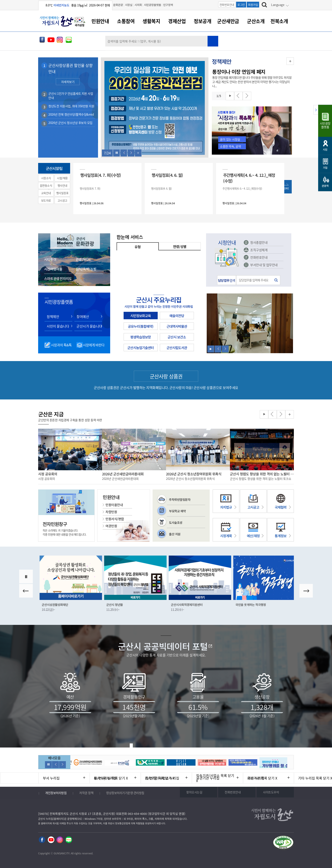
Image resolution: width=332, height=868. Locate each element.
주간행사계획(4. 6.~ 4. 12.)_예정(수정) (249, 178)
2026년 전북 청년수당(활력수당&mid (71, 114)
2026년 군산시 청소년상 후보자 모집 (70, 123)
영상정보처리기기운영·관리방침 (125, 793)
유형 (138, 247)
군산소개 (256, 21)
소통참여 (126, 21)
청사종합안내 (259, 242)
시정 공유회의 (48, 474)
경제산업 (177, 21)
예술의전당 (177, 316)
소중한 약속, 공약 (230, 146)
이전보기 (124, 153)
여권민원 (111, 526)
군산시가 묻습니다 (89, 326)
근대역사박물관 (177, 326)
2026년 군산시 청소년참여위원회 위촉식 (194, 474)
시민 (325, 149)
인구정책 (168, 5)
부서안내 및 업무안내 (264, 265)
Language (278, 5)
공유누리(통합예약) (141, 326)
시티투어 (50, 259)
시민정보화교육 (140, 316)
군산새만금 (228, 21)
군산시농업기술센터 (141, 348)
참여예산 (83, 316)
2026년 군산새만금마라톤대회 (123, 474)
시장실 (129, 5)
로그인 (241, 5)
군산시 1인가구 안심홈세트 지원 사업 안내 (71, 96)
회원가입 (253, 5)
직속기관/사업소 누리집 (162, 778)
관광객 (325, 186)
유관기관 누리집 (208, 778)
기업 (325, 168)
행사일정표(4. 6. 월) (167, 175)
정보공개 (202, 21)
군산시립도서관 (177, 348)
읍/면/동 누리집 (105, 778)
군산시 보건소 (177, 337)
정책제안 (53, 316)
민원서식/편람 (115, 519)
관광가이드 (83, 259)
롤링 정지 (117, 153)
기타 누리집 (256, 778)
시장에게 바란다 (94, 345)
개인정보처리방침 (56, 793)
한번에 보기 (138, 153)
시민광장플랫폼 (152, 5)
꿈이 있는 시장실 (230, 139)
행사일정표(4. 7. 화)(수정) (101, 175)
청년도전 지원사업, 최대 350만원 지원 (71, 106)
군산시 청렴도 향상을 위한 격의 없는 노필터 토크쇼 (262, 474)
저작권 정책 (86, 793)
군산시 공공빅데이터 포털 (163, 646)
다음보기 (131, 153)
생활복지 (151, 21)
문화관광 (118, 5)
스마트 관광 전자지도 (58, 279)
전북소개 (279, 21)
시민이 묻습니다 (58, 326)
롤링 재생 (230, 96)
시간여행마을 (53, 269)
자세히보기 (68, 82)
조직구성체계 (259, 250)
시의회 (138, 5)
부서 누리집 (51, 778)
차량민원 (111, 512)
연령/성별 (180, 247)
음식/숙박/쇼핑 (86, 269)
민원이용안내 (114, 505)
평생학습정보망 (140, 337)
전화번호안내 (227, 5)
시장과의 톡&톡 (61, 345)
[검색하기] (264, 5)
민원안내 (100, 21)
